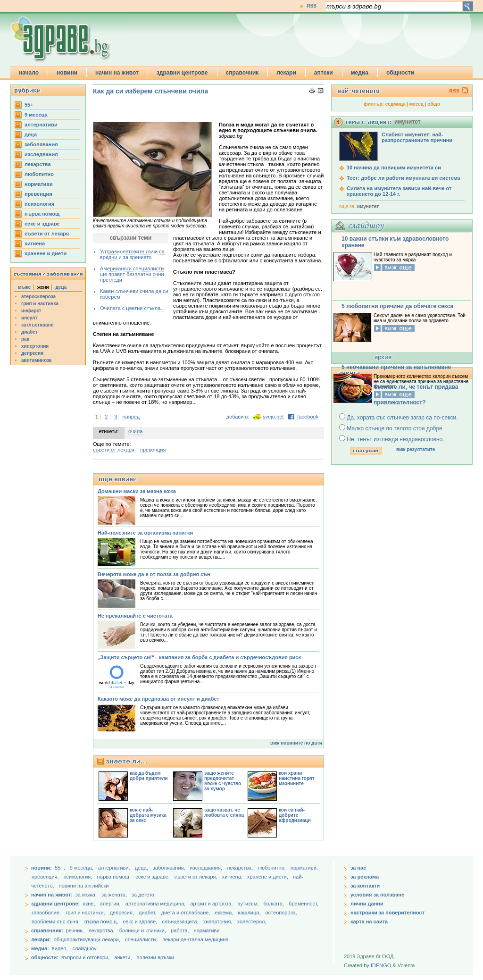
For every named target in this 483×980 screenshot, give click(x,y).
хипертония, (219, 921)
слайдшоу (85, 948)
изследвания (41, 154)
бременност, (304, 904)
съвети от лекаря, (197, 877)
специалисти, (141, 939)
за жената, (114, 895)
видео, (60, 948)
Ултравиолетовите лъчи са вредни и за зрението (132, 254)
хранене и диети (46, 253)
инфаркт (31, 311)
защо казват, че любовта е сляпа (224, 812)
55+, (61, 868)
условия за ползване (377, 895)
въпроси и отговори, (85, 957)
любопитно (39, 174)
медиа (360, 73)
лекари (286, 73)
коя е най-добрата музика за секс (148, 815)
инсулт (29, 318)
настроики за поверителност (387, 913)
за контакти (365, 886)
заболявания (41, 144)
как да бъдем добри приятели (149, 776)
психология (39, 204)
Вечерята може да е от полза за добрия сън (154, 574)
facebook (308, 417)
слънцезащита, (181, 921)
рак (25, 339)
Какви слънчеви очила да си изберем (134, 294)
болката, (274, 904)
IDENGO (381, 965)
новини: (42, 868)
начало (29, 73)
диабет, (148, 913)
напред (131, 417)
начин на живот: (52, 895)
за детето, (144, 895)
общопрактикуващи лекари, (87, 939)
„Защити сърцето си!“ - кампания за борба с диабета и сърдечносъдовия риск (199, 657)
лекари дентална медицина (196, 939)
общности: (45, 957)
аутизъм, (249, 904)
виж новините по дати (296, 743)
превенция (38, 194)
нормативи (39, 184)
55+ (29, 105)
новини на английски (84, 886)
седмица (396, 104)
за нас (358, 868)
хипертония (35, 346)
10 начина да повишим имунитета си (394, 168)
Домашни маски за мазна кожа (137, 491)
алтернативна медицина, (156, 904)
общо (434, 104)
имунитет (368, 206)
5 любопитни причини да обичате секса (397, 306)
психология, (79, 877)
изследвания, (207, 868)
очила (135, 431)
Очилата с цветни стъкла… (133, 308)
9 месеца (36, 115)
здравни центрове (182, 73)
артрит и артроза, (212, 904)
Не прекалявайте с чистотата (135, 616)
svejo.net (273, 417)
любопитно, (272, 868)
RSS (312, 6)
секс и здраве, (153, 877)
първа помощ (42, 214)
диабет (29, 332)
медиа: (40, 948)
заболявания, (170, 868)
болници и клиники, (143, 930)
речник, (75, 930)
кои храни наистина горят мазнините (297, 778)
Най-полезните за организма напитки (145, 533)
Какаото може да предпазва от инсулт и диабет (158, 699)
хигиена (35, 243)
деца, (142, 868)
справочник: (47, 930)
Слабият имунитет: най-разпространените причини (417, 137)
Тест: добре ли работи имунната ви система (404, 178)
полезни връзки (155, 957)
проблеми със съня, (56, 921)
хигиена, (233, 877)
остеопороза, (281, 913)
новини (67, 73)
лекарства (38, 164)
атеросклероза (38, 297)
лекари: (41, 939)
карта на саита (369, 921)
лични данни (367, 904)
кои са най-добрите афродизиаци (295, 815)
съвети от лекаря (47, 234)
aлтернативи (41, 125)
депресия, (123, 913)
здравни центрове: (55, 904)
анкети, (123, 957)
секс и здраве (42, 224)
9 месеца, (82, 868)
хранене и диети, (268, 877)
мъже (24, 287)
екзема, (225, 913)
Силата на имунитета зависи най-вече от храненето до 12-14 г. (399, 191)
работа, (180, 930)
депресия (32, 353)
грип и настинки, (86, 913)
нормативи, (304, 868)
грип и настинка (40, 304)
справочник (242, 73)
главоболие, (47, 913)
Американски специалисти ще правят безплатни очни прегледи (132, 274)
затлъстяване (37, 325)
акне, (89, 904)
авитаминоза (36, 360)
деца (31, 134)
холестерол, (252, 921)
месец (416, 104)
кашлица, (250, 913)
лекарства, (241, 868)
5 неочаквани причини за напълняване (396, 367)
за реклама (365, 877)
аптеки (324, 73)
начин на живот (117, 73)
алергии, (111, 904)
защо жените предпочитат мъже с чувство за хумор (223, 781)
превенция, (46, 877)
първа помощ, (114, 877)
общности (400, 73)
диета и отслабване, (187, 913)
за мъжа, (86, 895)
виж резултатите (416, 449)
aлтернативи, (115, 868)
